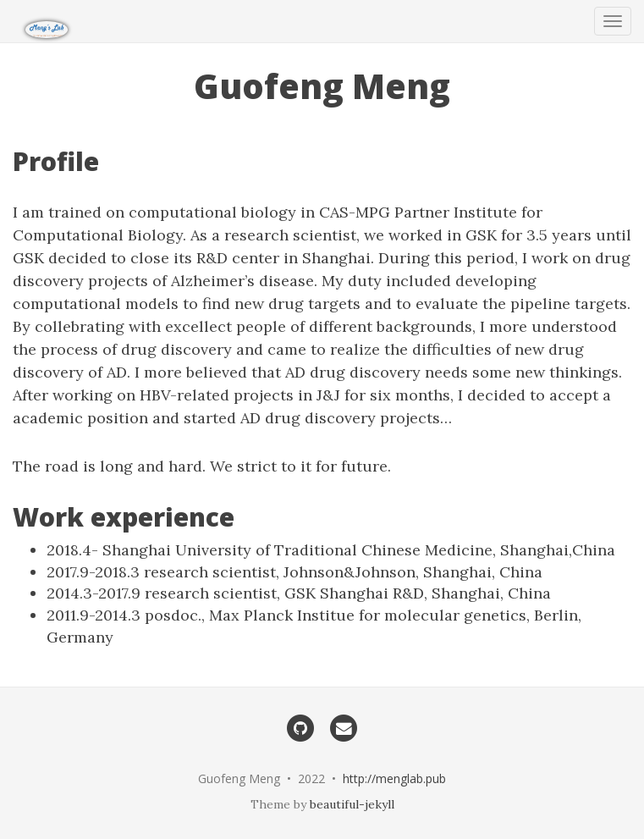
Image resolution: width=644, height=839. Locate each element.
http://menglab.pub (394, 778)
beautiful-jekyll (352, 804)
